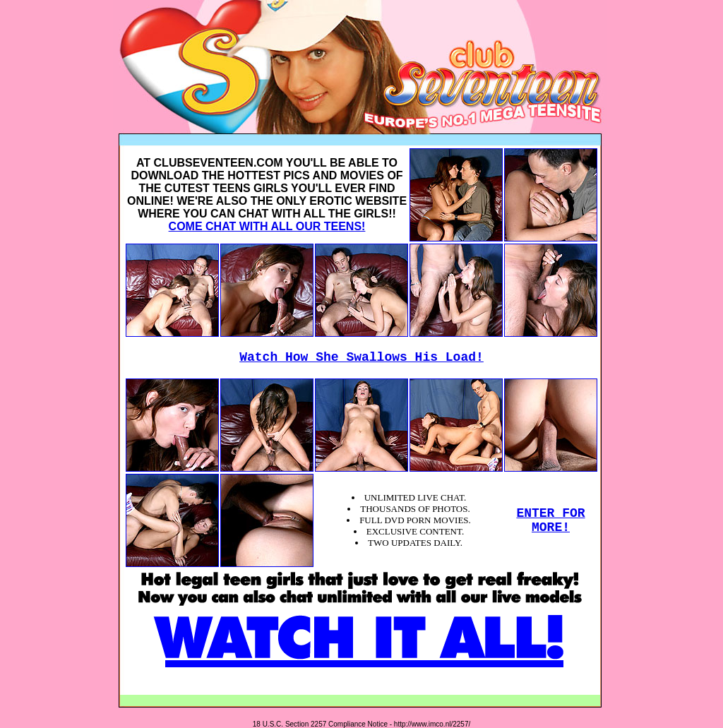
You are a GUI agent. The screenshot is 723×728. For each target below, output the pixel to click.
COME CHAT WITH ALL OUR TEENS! (267, 226)
